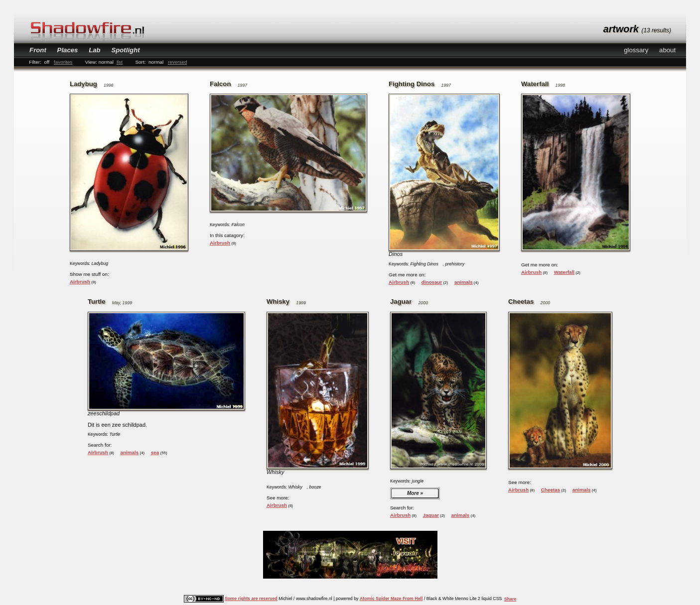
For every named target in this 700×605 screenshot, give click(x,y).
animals (464, 282)
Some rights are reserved (251, 599)
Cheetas (551, 490)
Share (510, 599)
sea (155, 452)
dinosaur (432, 282)
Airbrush (80, 282)
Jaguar (431, 515)
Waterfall (564, 272)
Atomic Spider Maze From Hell (391, 599)
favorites (63, 62)
